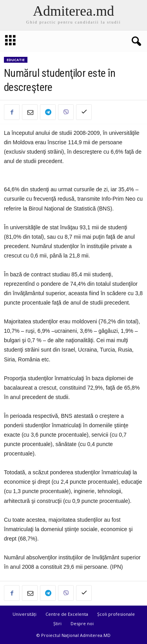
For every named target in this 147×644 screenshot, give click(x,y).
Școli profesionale (116, 614)
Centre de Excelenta (67, 614)
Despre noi (82, 623)
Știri (57, 623)
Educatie (16, 60)
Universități (24, 614)
